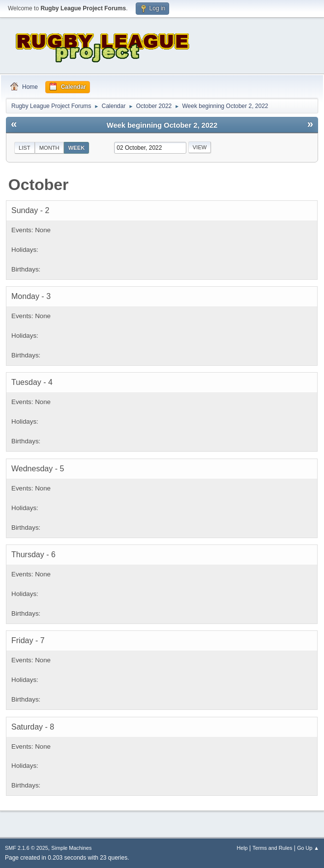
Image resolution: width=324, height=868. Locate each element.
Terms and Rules (273, 848)
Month (49, 148)
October (39, 185)
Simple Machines (71, 848)
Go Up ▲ (308, 848)
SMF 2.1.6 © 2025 (27, 848)
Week (77, 148)
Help (242, 848)
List (25, 148)
